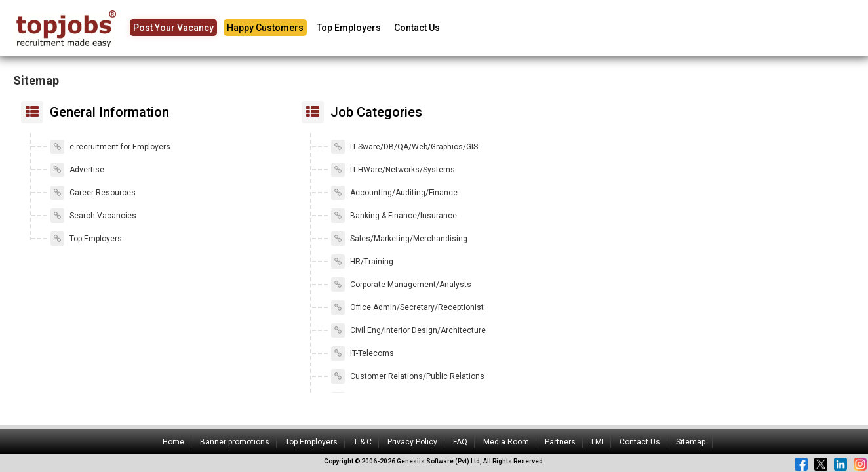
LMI (598, 442)
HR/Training (362, 262)
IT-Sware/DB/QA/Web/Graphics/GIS (404, 147)
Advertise (77, 170)
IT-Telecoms (363, 353)
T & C (363, 442)
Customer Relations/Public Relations (408, 376)
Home (173, 442)
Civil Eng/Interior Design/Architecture (408, 330)
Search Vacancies (93, 216)
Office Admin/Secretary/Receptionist (407, 307)
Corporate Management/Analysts (401, 285)
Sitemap (691, 442)
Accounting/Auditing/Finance (394, 193)
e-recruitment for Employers (110, 147)
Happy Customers (265, 28)
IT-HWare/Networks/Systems (393, 170)
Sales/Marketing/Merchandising (399, 239)
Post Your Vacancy (173, 28)
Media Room (506, 442)
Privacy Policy (412, 442)
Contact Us (417, 28)
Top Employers (349, 28)
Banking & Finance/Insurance (394, 216)
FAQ (460, 442)
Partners (560, 442)
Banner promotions (235, 442)
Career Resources (93, 193)
